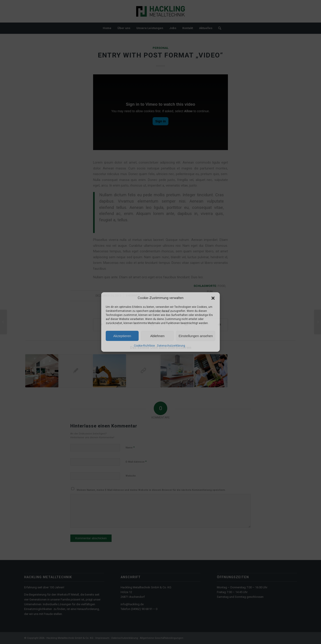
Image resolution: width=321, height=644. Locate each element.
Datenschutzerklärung (171, 346)
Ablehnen (157, 336)
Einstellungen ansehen (196, 336)
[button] (213, 298)
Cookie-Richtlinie (144, 346)
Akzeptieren (122, 336)
